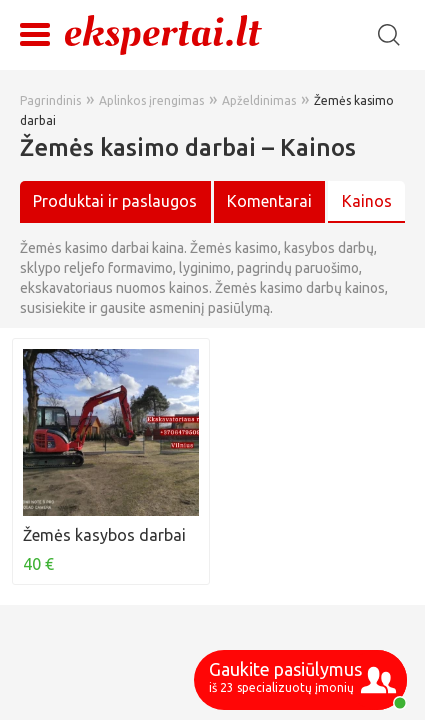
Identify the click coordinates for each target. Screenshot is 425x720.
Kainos (367, 201)
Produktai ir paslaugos (115, 201)
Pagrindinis (50, 100)
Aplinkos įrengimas (151, 100)
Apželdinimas (259, 100)
